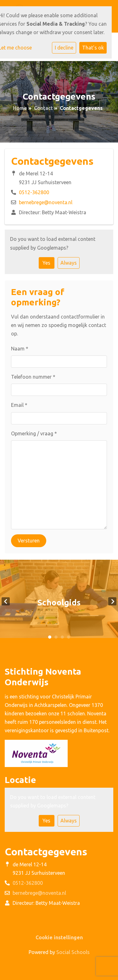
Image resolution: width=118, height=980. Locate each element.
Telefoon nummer (33, 377)
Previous (6, 601)
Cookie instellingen (59, 937)
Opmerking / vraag (34, 433)
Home (20, 108)
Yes (46, 263)
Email (19, 405)
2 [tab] (56, 637)
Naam (20, 349)
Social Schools (73, 952)
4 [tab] (69, 637)
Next (112, 601)
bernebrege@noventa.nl (46, 202)
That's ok (93, 48)
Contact (43, 108)
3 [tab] (62, 637)
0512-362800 (34, 192)
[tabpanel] (59, 601)
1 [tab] (50, 637)
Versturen (29, 541)
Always (69, 263)
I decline (64, 48)
